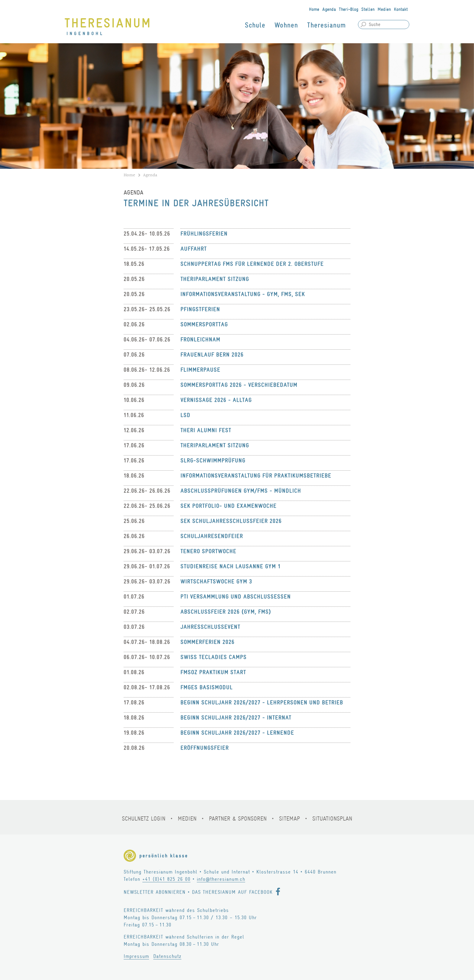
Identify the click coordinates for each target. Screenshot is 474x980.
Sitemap (289, 819)
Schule (255, 25)
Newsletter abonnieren (155, 892)
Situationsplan (332, 819)
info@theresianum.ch (221, 879)
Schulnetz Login (144, 819)
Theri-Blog (349, 9)
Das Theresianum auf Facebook (232, 892)
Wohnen (286, 25)
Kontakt (401, 9)
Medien (384, 9)
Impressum (136, 956)
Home (314, 9)
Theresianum (326, 25)
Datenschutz (167, 956)
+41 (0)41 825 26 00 (166, 879)
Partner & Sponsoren (238, 819)
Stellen (368, 9)
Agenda (329, 9)
